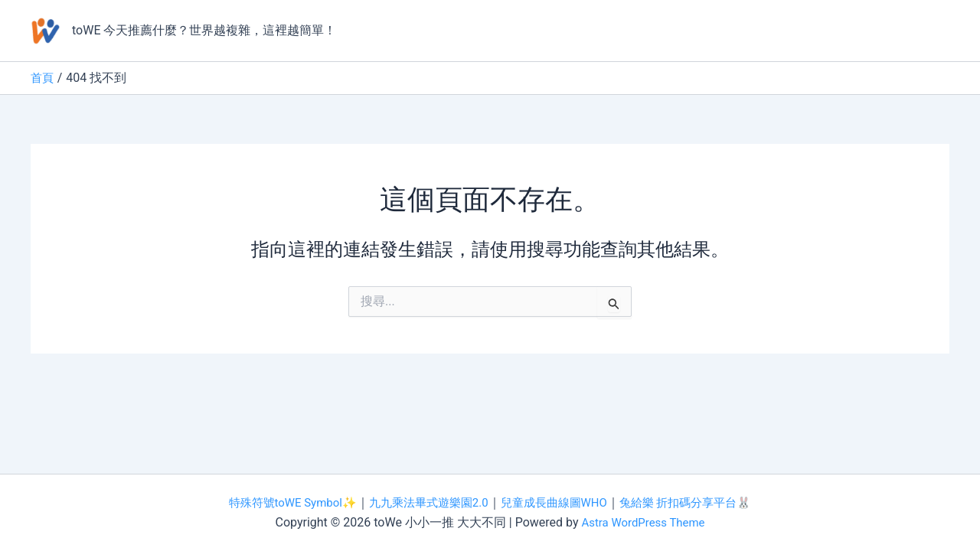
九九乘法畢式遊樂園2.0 (425, 502)
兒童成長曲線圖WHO (558, 502)
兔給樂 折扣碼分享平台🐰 (697, 502)
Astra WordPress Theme (643, 522)
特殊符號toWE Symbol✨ (281, 502)
